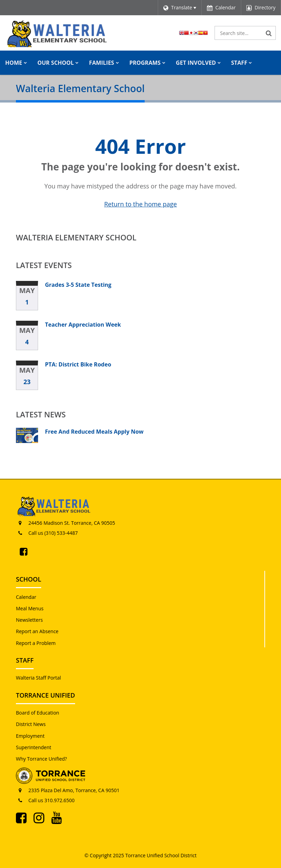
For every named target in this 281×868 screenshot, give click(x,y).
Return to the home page (140, 204)
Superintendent (34, 747)
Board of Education (38, 713)
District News (31, 724)
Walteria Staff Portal (38, 678)
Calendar (26, 597)
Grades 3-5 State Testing (78, 285)
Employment (30, 736)
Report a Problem (36, 643)
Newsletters (29, 620)
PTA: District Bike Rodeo (78, 364)
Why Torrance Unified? (41, 759)
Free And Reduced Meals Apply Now (94, 432)
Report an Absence (37, 631)
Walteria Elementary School (76, 237)
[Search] (269, 33)
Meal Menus (30, 608)
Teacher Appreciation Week (83, 325)
